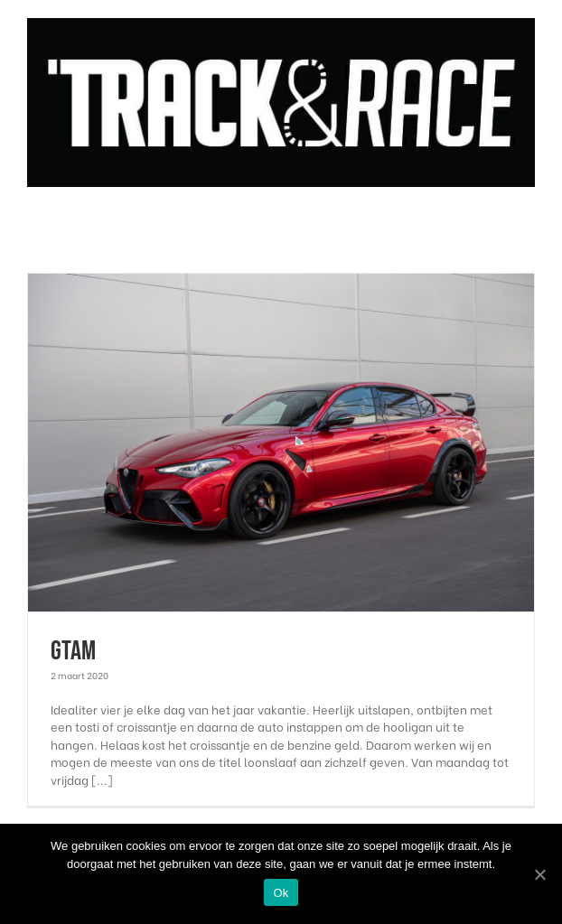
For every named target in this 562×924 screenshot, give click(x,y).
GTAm (73, 651)
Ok (281, 893)
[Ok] (539, 874)
